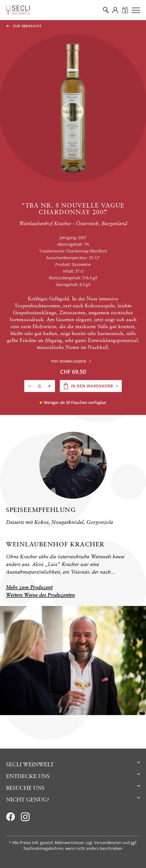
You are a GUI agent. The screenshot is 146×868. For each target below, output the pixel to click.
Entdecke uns (28, 776)
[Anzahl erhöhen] (49, 386)
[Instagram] (25, 818)
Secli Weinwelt (30, 764)
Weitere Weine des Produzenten (40, 595)
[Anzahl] (40, 386)
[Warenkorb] (125, 10)
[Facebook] (10, 818)
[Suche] (106, 10)
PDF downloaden (69, 361)
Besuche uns (25, 788)
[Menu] (136, 10)
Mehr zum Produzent (29, 587)
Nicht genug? (28, 799)
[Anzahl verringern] (30, 386)
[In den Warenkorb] (91, 386)
